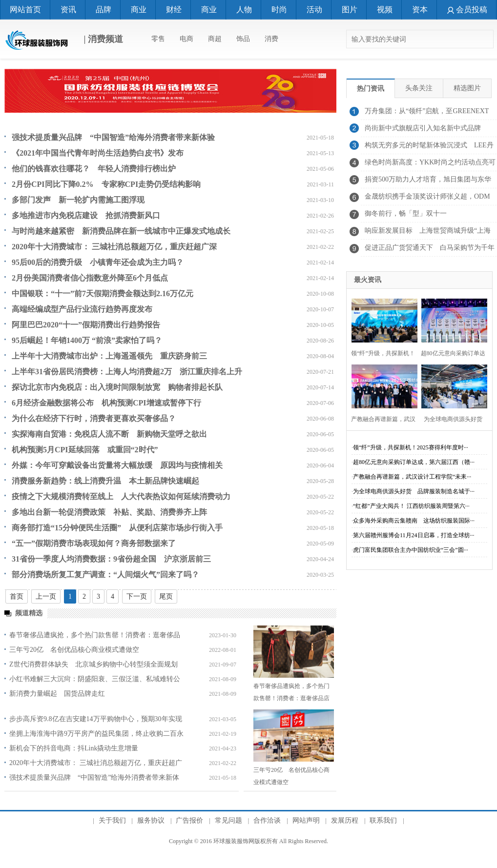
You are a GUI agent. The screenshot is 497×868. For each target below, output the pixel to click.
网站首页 (25, 10)
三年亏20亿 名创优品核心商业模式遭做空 (74, 650)
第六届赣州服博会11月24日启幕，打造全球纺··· (414, 535)
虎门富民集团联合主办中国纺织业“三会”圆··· (411, 550)
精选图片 (467, 88)
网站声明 (306, 820)
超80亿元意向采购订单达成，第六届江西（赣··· (414, 462)
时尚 (279, 10)
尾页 (166, 596)
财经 (174, 10)
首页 (17, 596)
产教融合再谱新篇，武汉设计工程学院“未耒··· (412, 477)
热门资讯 (371, 89)
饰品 (243, 39)
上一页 (46, 596)
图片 (350, 10)
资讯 (68, 10)
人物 (244, 10)
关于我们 (112, 820)
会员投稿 (467, 10)
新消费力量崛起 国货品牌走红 (57, 694)
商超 (215, 39)
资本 (420, 10)
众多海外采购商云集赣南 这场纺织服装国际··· (414, 521)
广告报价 (189, 820)
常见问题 (228, 820)
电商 (186, 39)
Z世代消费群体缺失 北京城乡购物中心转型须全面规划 (93, 664)
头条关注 (419, 88)
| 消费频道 (64, 40)
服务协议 (151, 820)
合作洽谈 (267, 820)
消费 (271, 39)
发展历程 (345, 820)
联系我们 (383, 820)
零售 (158, 39)
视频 (385, 10)
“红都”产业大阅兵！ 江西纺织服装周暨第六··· (411, 506)
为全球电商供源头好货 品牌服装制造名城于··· (414, 491)
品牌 (104, 10)
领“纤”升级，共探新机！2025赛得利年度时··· (411, 447)
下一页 (137, 596)
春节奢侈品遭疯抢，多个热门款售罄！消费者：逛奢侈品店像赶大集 (291, 698)
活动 (314, 10)
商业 (139, 10)
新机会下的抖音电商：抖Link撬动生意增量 (74, 748)
